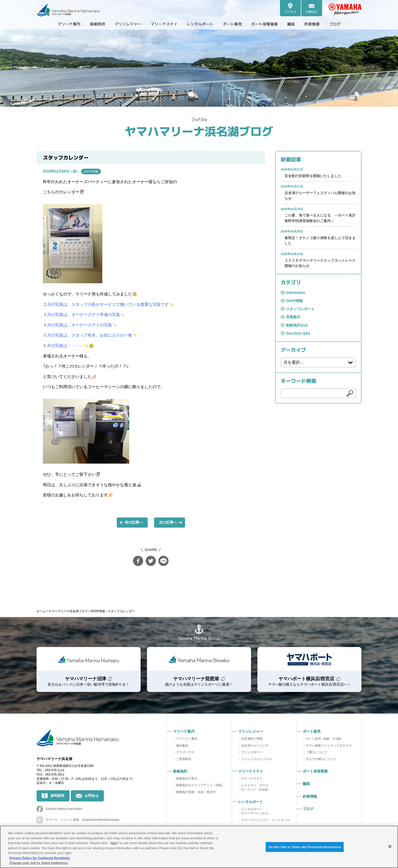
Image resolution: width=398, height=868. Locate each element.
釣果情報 (320, 24)
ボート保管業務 (269, 24)
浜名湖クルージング (255, 747)
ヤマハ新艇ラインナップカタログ (329, 747)
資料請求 (57, 798)
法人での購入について (321, 760)
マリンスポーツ (252, 753)
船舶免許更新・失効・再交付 (196, 793)
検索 (350, 396)
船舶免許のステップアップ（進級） (201, 786)
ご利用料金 (184, 760)
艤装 (297, 24)
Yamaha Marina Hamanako (64, 811)
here (114, 843)
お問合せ (92, 798)
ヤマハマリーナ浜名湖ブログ (199, 131)
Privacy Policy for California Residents (40, 858)
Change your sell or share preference (39, 863)
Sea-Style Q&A (298, 336)
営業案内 (293, 319)
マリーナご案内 (187, 740)
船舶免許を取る (187, 780)
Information (296, 295)
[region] (199, 847)
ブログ (344, 24)
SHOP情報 (91, 171)
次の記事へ (168, 523)
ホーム (41, 611)
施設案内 (182, 747)
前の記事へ (134, 523)
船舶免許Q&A (297, 327)
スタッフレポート (300, 311)
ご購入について (317, 753)
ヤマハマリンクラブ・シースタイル (266, 821)
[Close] (390, 846)
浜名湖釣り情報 (252, 740)
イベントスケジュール (256, 760)
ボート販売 (325, 740)
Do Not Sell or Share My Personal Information (305, 847)
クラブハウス (185, 753)
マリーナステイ (252, 780)
